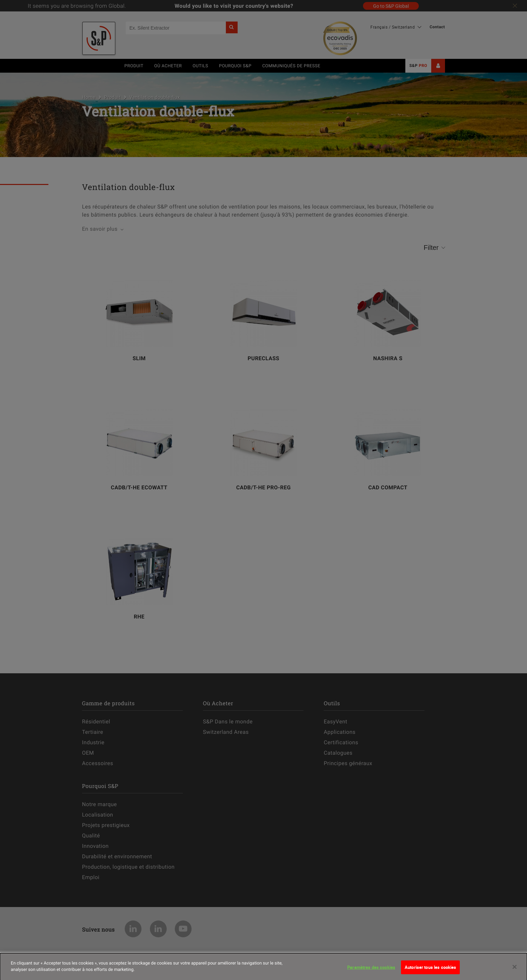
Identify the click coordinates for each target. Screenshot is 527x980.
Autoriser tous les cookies (430, 970)
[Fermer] (515, 970)
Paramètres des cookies (371, 970)
